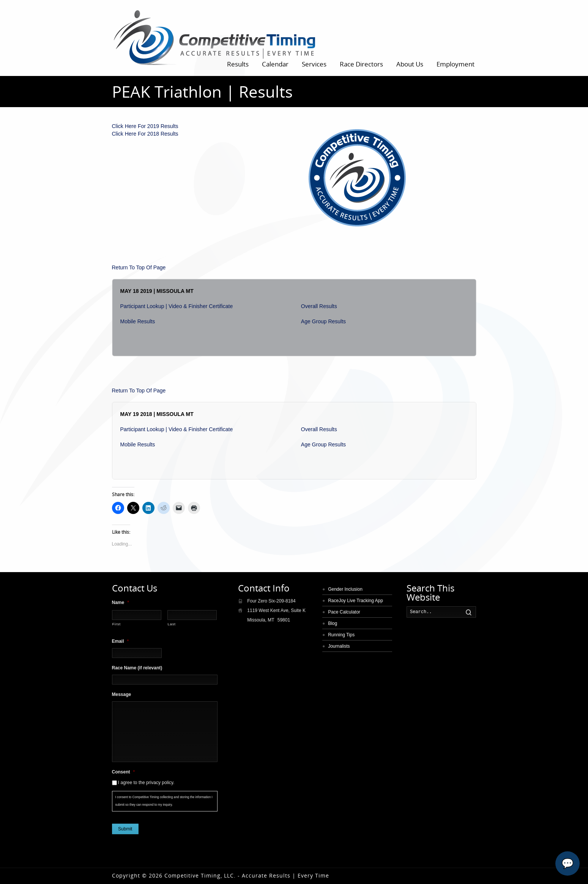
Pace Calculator (344, 612)
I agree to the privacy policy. (146, 783)
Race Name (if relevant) (137, 668)
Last (172, 624)
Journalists (339, 646)
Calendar (275, 64)
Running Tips (341, 635)
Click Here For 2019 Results (145, 126)
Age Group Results (323, 321)
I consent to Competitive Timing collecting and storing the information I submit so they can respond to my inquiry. (164, 801)
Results (238, 64)
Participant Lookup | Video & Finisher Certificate (177, 306)
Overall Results (319, 306)
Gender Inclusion (345, 589)
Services (314, 64)
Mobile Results (138, 321)
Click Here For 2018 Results (145, 134)
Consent (124, 772)
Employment (456, 64)
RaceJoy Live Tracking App (355, 601)
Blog (333, 623)
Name (121, 603)
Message (122, 694)
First (117, 624)
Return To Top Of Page (139, 267)
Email (121, 641)
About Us (410, 64)
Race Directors (361, 64)
